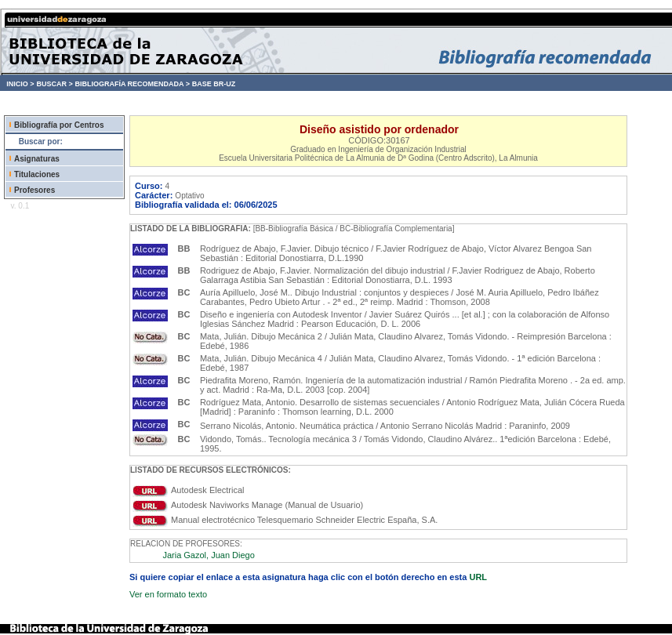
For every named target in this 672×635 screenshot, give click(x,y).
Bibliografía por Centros (59, 125)
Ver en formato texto (168, 594)
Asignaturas (37, 159)
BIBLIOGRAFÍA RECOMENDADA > (132, 84)
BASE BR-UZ (214, 84)
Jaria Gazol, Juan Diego (208, 555)
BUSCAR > (54, 84)
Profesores (35, 190)
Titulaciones (37, 174)
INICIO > (20, 84)
